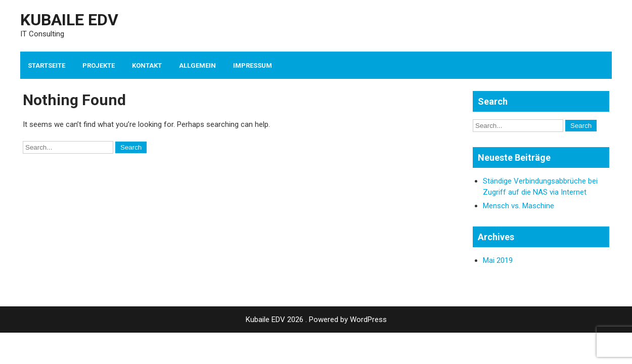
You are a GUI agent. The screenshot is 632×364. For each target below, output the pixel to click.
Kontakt (147, 65)
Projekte (99, 65)
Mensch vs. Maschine (518, 206)
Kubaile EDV (69, 20)
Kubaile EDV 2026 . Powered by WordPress (316, 320)
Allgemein (197, 65)
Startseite (47, 65)
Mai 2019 (498, 260)
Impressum (253, 65)
